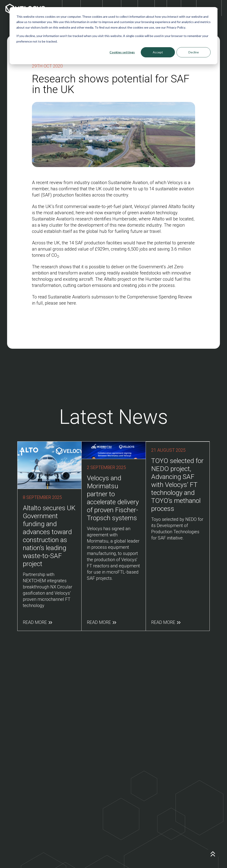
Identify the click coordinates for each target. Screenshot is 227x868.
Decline (194, 52)
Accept (158, 52)
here (72, 303)
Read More (37, 619)
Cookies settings (122, 52)
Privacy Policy (176, 27)
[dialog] (113, 36)
